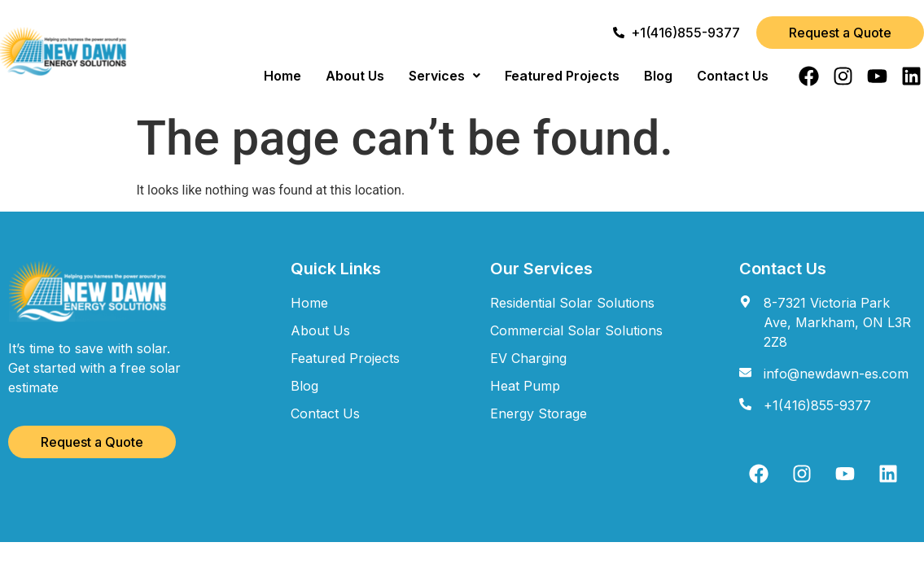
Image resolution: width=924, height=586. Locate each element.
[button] (444, 76)
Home (282, 76)
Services (444, 76)
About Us (355, 76)
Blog (658, 76)
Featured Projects (562, 76)
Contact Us (733, 76)
